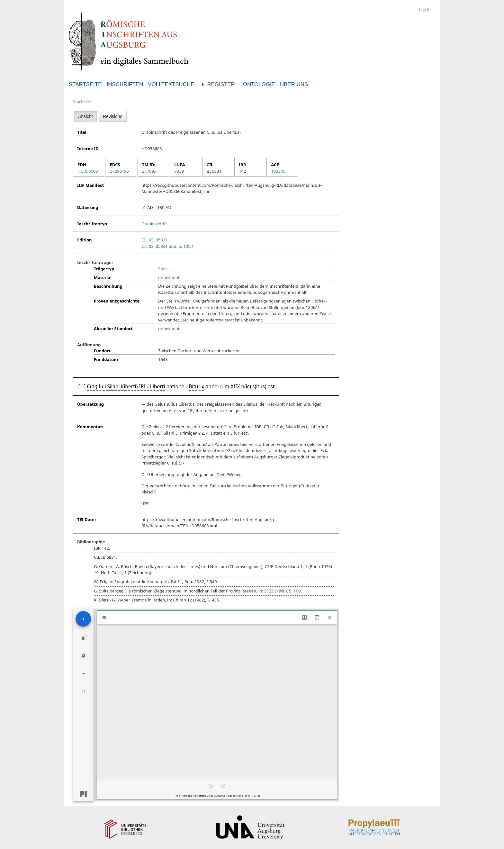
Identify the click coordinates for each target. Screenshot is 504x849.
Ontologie (259, 84)
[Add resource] (83, 619)
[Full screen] (83, 691)
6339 (179, 171)
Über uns (294, 84)
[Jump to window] (83, 638)
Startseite (85, 84)
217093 (149, 171)
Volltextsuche (171, 84)
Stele (163, 269)
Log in (425, 10)
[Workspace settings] (83, 656)
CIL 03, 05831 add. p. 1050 (167, 246)
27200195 (119, 171)
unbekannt (169, 277)
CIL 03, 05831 (155, 240)
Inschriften (125, 84)
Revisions (113, 116)
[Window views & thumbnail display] (305, 617)
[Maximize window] (317, 617)
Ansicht (85, 116)
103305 (278, 171)
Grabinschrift (154, 224)
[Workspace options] (83, 673)
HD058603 (88, 171)
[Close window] (330, 617)
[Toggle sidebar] (104, 617)
